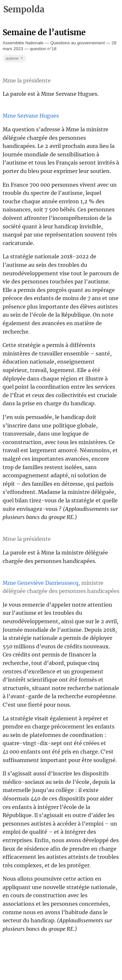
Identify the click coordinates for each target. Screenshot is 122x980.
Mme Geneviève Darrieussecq (41, 583)
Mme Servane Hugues (31, 116)
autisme (15, 58)
